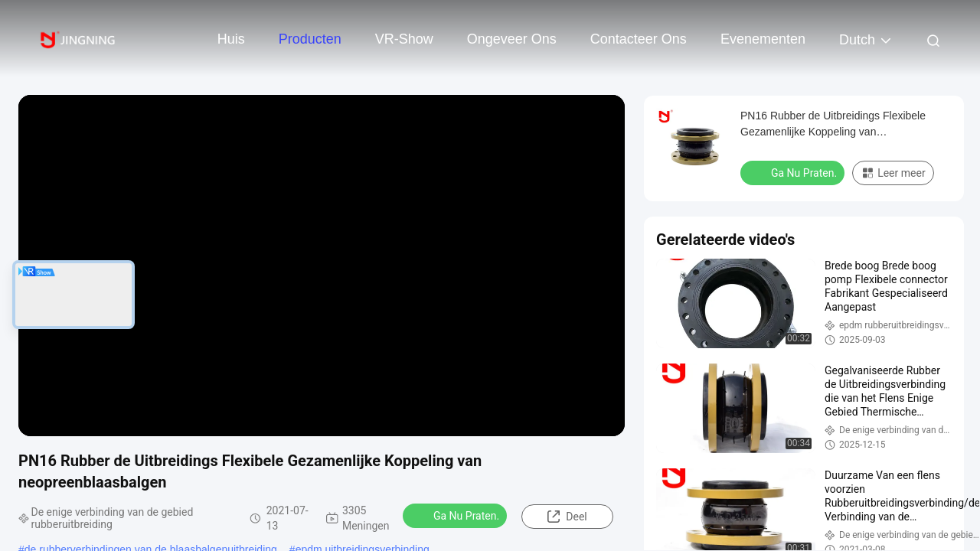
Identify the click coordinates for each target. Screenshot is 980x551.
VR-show (404, 39)
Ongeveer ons (512, 39)
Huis (231, 39)
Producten (310, 39)
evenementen (763, 39)
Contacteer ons (639, 39)
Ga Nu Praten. (456, 515)
